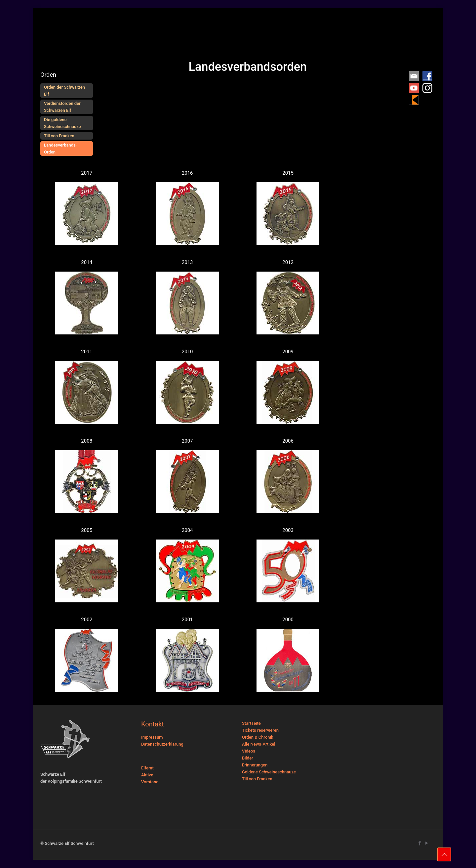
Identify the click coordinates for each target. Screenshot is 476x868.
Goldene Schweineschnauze (269, 772)
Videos (249, 751)
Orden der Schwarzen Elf (64, 91)
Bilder (248, 758)
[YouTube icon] (427, 843)
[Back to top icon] (444, 854)
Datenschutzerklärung (162, 744)
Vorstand (150, 782)
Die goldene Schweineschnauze (62, 123)
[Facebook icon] (420, 843)
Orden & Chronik (258, 737)
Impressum (152, 737)
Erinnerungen (255, 765)
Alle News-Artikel (259, 744)
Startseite (251, 723)
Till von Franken (59, 136)
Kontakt (153, 724)
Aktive (147, 775)
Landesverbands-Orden (60, 149)
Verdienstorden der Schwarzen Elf (62, 107)
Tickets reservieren (260, 730)
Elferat (147, 768)
